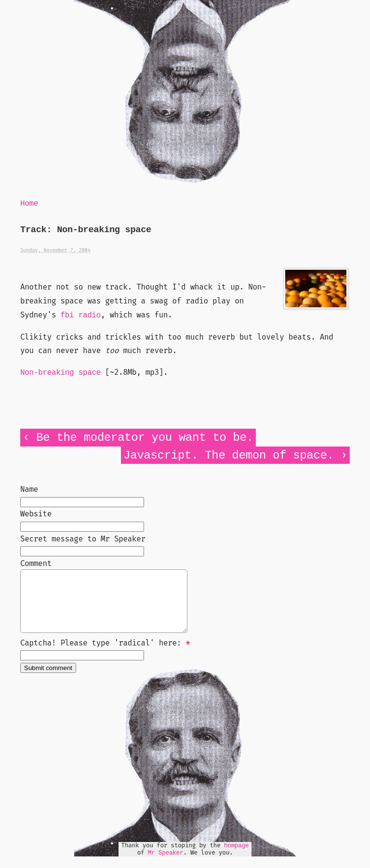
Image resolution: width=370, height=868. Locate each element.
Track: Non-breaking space (86, 230)
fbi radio (81, 316)
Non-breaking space (60, 373)
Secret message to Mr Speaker (83, 539)
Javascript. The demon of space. (229, 455)
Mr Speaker (166, 864)
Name (29, 489)
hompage (237, 857)
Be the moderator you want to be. (145, 438)
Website (36, 514)
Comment (36, 563)
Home (29, 204)
